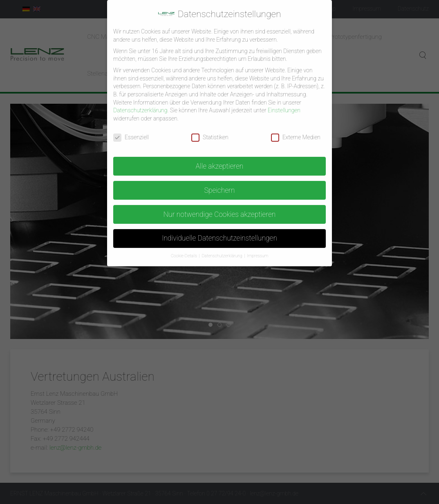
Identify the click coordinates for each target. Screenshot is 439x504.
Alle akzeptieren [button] (220, 160)
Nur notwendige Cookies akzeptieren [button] (220, 208)
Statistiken (210, 131)
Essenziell (131, 131)
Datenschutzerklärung (140, 104)
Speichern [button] (219, 184)
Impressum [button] (258, 249)
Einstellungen (284, 104)
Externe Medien (296, 131)
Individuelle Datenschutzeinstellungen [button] (219, 232)
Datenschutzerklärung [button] (222, 249)
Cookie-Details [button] (185, 249)
